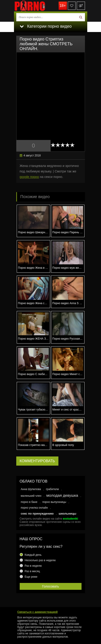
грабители (52, 489)
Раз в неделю (33, 566)
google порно (29, 177)
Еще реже (31, 577)
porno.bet (37, 6)
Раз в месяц (32, 571)
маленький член (31, 496)
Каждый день (33, 555)
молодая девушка (62, 495)
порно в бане (29, 502)
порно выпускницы (54, 502)
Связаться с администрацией (38, 612)
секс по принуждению (37, 514)
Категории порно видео (46, 26)
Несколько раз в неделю (40, 560)
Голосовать (51, 586)
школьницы (67, 514)
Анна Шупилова (31, 489)
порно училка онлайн (34, 508)
